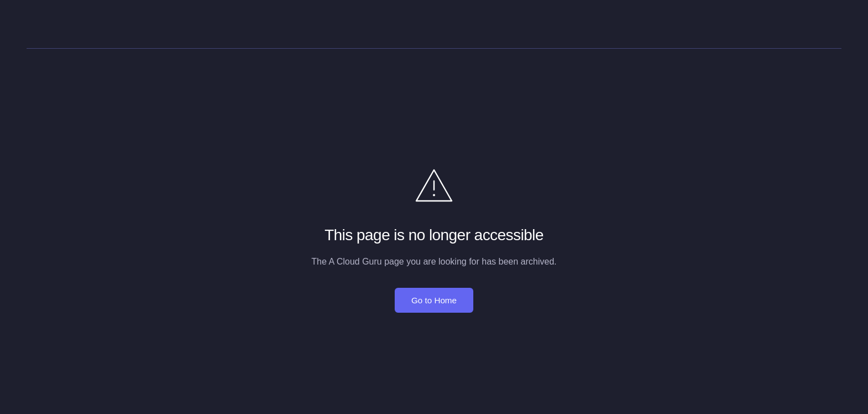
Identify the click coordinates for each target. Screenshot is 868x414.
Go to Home (434, 300)
